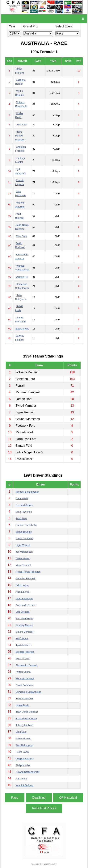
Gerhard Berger (24, 505)
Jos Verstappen (24, 552)
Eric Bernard (23, 612)
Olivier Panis (23, 558)
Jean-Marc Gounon (26, 719)
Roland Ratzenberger (27, 772)
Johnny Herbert (24, 725)
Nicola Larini (23, 592)
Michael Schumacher (27, 492)
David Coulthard (25, 538)
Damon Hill (22, 277)
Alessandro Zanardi (26, 665)
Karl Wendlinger (24, 618)
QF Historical (68, 798)
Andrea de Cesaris (26, 605)
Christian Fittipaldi (25, 578)
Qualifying (39, 798)
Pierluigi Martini (24, 625)
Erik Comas (22, 638)
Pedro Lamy (22, 752)
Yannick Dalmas (25, 785)
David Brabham (24, 685)
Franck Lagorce (24, 698)
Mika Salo (21, 236)
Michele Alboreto (25, 652)
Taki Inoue (21, 779)
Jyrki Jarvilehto (24, 645)
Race (15, 798)
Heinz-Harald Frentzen (20, 136)
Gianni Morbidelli (25, 632)
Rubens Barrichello (26, 525)
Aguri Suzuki (23, 658)
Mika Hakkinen (24, 512)
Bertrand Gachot (25, 678)
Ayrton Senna (23, 672)
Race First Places (44, 808)
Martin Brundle (24, 532)
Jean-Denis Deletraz (27, 712)
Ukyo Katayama (24, 598)
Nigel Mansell (23, 545)
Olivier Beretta (23, 739)
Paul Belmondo (24, 745)
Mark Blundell (23, 565)
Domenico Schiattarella (28, 692)
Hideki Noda (22, 705)
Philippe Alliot (23, 765)
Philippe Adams (24, 759)
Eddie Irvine (23, 329)
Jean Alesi (22, 125)
